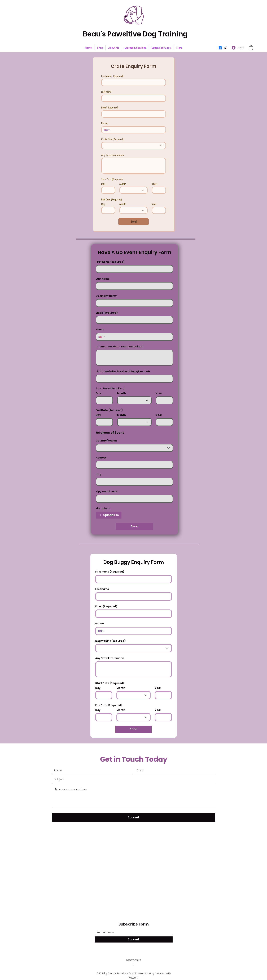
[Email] (133, 114)
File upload (103, 509)
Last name (106, 92)
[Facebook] (220, 48)
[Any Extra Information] (134, 166)
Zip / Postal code (107, 492)
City (99, 475)
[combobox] (134, 146)
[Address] (133, 465)
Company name (106, 296)
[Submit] (134, 817)
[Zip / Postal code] (133, 499)
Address (101, 458)
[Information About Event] (134, 358)
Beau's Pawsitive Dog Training (135, 34)
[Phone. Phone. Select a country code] (107, 130)
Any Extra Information (112, 155)
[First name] (133, 82)
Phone (104, 123)
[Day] (107, 190)
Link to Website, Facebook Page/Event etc (123, 371)
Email (110, 108)
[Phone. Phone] (137, 130)
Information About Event (120, 347)
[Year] (158, 190)
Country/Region (106, 441)
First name (112, 76)
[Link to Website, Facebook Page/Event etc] (133, 379)
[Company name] (133, 303)
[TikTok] (226, 48)
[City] (133, 482)
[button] (251, 48)
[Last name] (133, 98)
